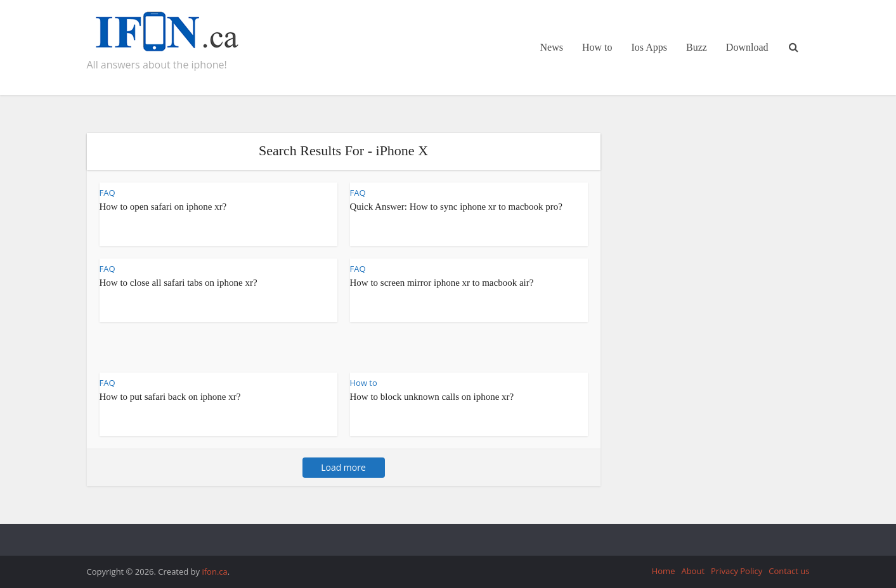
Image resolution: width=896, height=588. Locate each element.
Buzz (697, 47)
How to (597, 47)
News (552, 47)
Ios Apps (649, 47)
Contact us (789, 571)
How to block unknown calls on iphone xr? (432, 397)
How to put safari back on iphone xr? (170, 397)
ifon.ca (214, 572)
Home (664, 571)
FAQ (107, 193)
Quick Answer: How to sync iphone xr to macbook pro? (456, 207)
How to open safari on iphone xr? (163, 207)
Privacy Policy (737, 571)
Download (747, 47)
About (693, 571)
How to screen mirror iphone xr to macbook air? (442, 283)
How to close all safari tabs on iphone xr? (179, 283)
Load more (343, 467)
